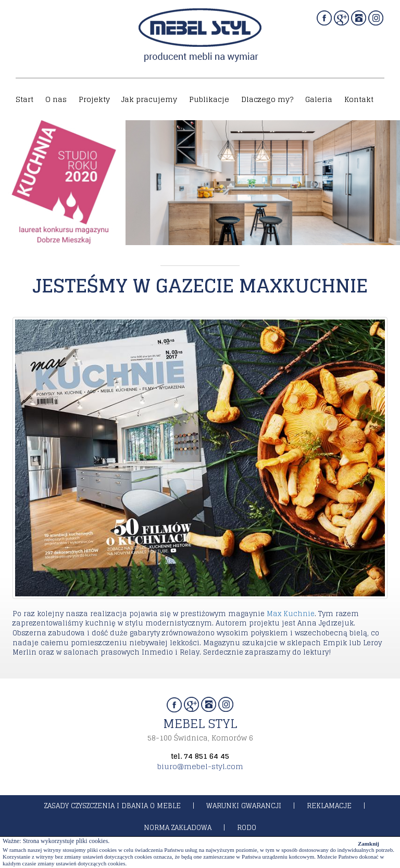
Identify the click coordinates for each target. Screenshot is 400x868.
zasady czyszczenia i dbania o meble (113, 806)
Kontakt (359, 99)
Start (24, 99)
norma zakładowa (178, 828)
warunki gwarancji (244, 806)
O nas (56, 99)
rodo (247, 828)
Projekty (94, 99)
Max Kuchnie (291, 614)
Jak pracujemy (149, 99)
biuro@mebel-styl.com (200, 766)
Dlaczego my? (267, 99)
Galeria (319, 99)
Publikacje (209, 99)
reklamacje (329, 806)
